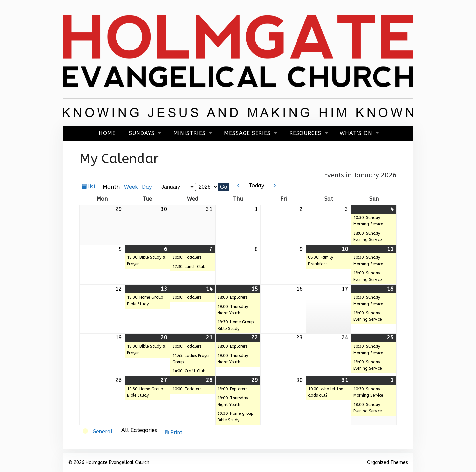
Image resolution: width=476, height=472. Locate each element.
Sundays (142, 133)
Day (147, 187)
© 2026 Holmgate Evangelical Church (109, 463)
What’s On (356, 133)
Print (177, 433)
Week (131, 187)
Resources (305, 133)
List (92, 187)
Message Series (247, 133)
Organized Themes (387, 463)
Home (107, 133)
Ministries (189, 133)
